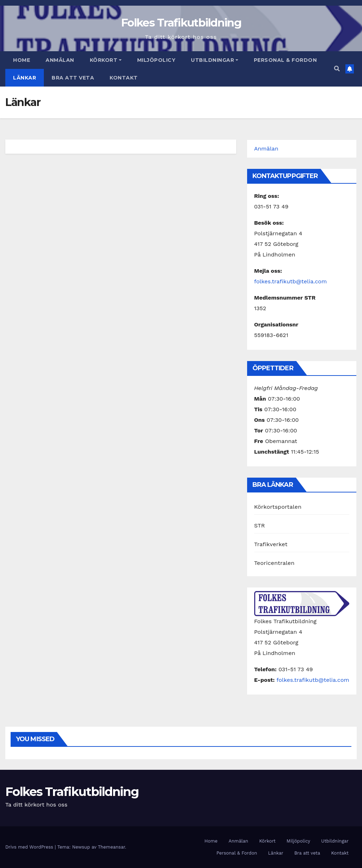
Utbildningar (215, 60)
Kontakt (124, 78)
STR (260, 525)
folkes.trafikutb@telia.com (291, 281)
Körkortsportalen (278, 507)
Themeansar (112, 847)
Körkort (106, 60)
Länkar (25, 78)
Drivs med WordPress (30, 847)
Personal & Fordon (285, 60)
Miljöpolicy (156, 60)
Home (22, 60)
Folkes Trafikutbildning (181, 23)
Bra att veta (73, 78)
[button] (337, 69)
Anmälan (60, 60)
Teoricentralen (274, 563)
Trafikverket (271, 544)
